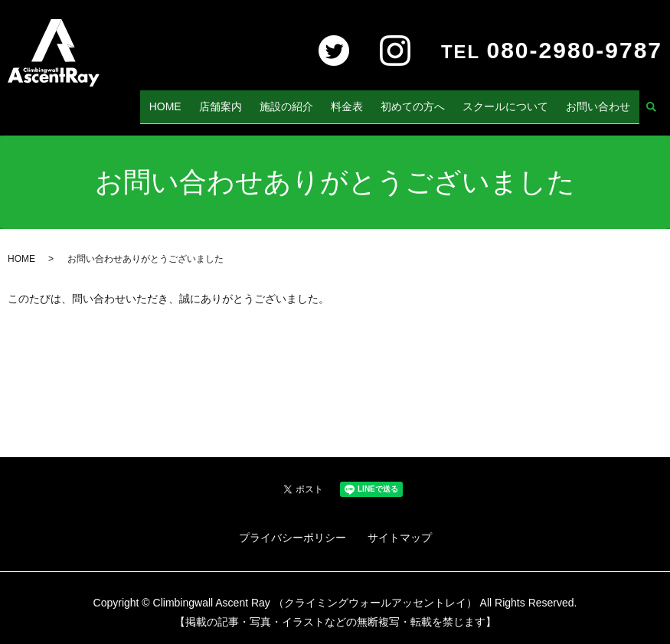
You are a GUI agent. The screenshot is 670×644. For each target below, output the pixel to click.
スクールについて (516, 101)
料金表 (371, 101)
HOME (211, 101)
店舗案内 (259, 101)
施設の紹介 (318, 101)
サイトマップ (400, 528)
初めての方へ (430, 101)
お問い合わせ (602, 101)
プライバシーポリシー (293, 528)
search (651, 103)
